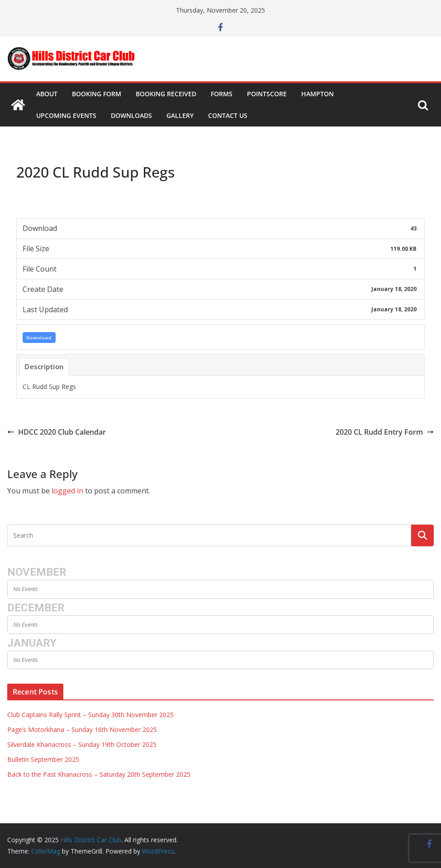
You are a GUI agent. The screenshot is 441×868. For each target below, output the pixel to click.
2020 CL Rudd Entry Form (385, 432)
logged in (67, 491)
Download (39, 338)
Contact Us (228, 115)
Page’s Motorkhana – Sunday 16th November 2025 (82, 730)
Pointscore (267, 94)
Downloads (131, 115)
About (47, 94)
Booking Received (166, 94)
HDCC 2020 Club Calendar (57, 432)
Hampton (318, 94)
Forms (222, 94)
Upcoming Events (66, 115)
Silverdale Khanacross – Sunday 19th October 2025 (82, 744)
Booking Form (97, 94)
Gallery (180, 115)
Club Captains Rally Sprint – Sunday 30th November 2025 (90, 715)
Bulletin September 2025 (43, 759)
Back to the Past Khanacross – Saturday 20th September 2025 (99, 774)
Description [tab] (44, 366)
